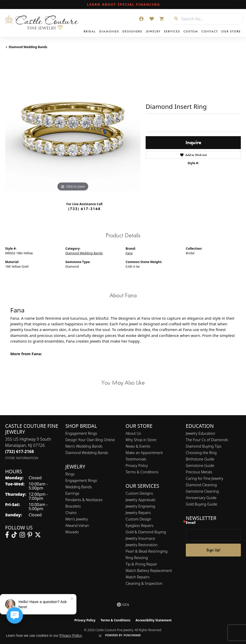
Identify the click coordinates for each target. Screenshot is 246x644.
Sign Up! (213, 550)
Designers (132, 31)
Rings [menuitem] (70, 474)
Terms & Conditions (142, 472)
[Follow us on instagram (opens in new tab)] (22, 535)
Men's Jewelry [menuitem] (77, 519)
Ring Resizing (137, 558)
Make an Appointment (144, 453)
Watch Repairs (138, 577)
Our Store (231, 31)
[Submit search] (174, 19)
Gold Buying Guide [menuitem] (201, 504)
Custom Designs (139, 493)
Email (191, 523)
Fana (129, 253)
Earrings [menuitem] (72, 493)
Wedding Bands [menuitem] (79, 487)
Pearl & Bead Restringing (147, 551)
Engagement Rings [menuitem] (81, 480)
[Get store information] (22, 458)
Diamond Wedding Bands (28, 47)
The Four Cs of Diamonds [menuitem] (207, 440)
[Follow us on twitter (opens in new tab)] (38, 535)
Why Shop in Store (141, 440)
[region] (73, 125)
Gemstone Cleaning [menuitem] (202, 491)
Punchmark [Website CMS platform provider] (132, 635)
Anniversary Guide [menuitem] (201, 498)
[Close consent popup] (100, 636)
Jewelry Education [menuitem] (200, 433)
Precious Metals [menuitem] (199, 472)
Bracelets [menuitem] (73, 506)
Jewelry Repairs (138, 513)
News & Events (138, 446)
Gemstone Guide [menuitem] (200, 465)
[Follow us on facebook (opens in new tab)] (7, 535)
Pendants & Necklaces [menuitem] (84, 500)
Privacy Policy (137, 465)
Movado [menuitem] (72, 532)
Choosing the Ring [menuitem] (201, 453)
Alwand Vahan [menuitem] (77, 525)
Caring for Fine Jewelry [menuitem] (204, 478)
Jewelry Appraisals (140, 500)
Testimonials (136, 459)
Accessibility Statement (154, 620)
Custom (191, 31)
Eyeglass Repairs (139, 525)
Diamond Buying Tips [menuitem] (204, 446)
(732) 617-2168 (84, 209)
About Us (133, 433)
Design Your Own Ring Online (90, 440)
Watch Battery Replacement (149, 571)
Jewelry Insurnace (140, 538)
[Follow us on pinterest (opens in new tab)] (30, 535)
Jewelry (153, 31)
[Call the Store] (20, 451)
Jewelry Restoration (142, 545)
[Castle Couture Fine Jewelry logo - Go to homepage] (43, 23)
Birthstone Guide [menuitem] (200, 459)
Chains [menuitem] (71, 513)
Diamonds (109, 31)
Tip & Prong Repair (141, 564)
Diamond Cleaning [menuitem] (201, 485)
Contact (210, 31)
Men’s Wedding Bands (84, 446)
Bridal (90, 31)
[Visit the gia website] (123, 605)
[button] (141, 19)
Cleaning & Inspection (144, 583)
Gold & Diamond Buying (146, 532)
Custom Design (138, 519)
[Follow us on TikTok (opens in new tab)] (14, 535)
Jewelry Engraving (140, 506)
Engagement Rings (81, 433)
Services (172, 31)
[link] (123, 5)
